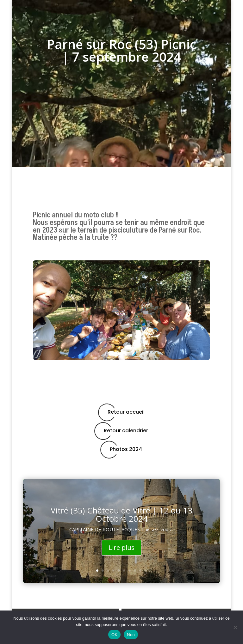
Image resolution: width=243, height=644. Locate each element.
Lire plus (121, 547)
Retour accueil (122, 412)
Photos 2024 (121, 450)
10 (146, 571)
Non (131, 635)
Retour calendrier (121, 431)
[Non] (235, 627)
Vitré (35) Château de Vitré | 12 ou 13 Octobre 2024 (121, 514)
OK (114, 635)
